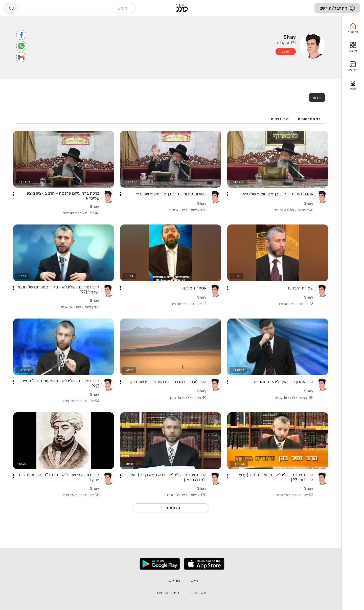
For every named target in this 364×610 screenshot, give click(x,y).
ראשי (194, 581)
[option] (353, 29)
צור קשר (173, 581)
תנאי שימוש (199, 593)
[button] (228, 194)
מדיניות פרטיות (169, 593)
